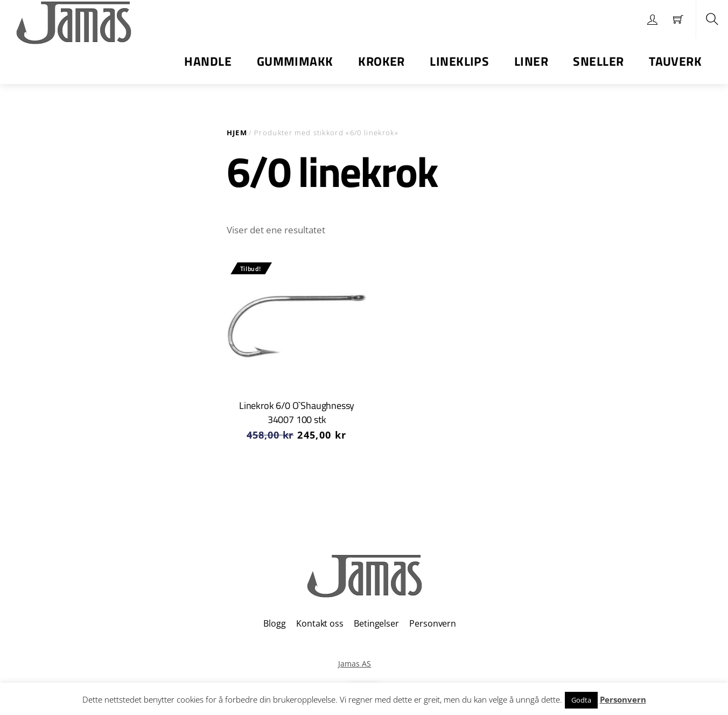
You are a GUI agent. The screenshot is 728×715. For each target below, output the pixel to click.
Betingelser (376, 623)
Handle (208, 61)
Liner (531, 61)
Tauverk (675, 61)
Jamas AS (355, 664)
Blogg (274, 623)
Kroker (381, 61)
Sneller (598, 61)
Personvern (432, 623)
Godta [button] (581, 700)
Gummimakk (295, 61)
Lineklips (459, 61)
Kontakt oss (320, 623)
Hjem (237, 133)
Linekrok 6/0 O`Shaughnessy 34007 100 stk (297, 412)
